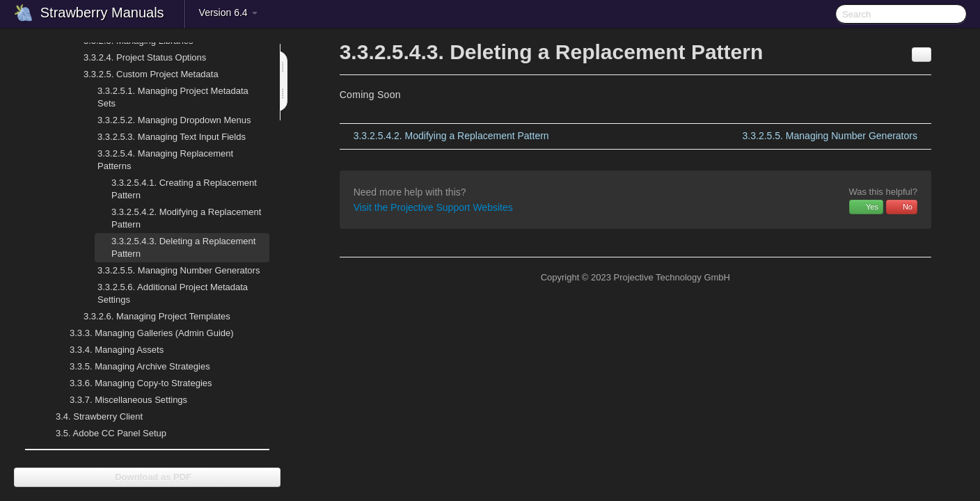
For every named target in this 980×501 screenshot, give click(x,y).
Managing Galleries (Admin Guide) (143, 333)
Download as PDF (147, 477)
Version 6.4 (228, 13)
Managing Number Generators (170, 271)
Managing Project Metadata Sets (165, 96)
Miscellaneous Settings (120, 400)
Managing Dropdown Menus (166, 120)
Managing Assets (108, 350)
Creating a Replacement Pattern (184, 189)
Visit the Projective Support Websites (433, 207)
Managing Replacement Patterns (157, 158)
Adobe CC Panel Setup (103, 434)
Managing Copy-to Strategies (133, 383)
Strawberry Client (91, 417)
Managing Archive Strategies (132, 367)
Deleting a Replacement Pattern (183, 247)
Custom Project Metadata (143, 74)
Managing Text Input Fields (163, 137)
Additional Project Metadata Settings (164, 292)
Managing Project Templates (149, 317)
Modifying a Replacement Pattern (186, 218)
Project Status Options (136, 58)
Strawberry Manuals (102, 13)
